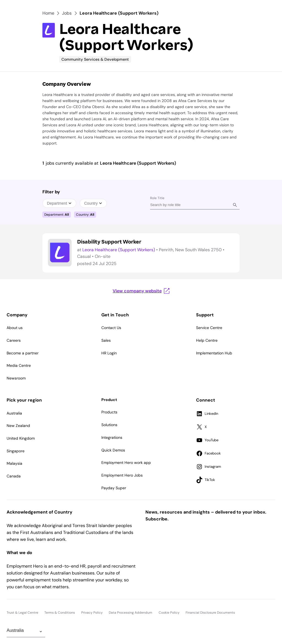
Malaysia (14, 463)
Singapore (16, 451)
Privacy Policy (92, 613)
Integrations (112, 437)
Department (59, 203)
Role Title (157, 198)
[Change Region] (26, 632)
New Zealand (18, 426)
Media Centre (19, 365)
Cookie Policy (169, 613)
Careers (14, 340)
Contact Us (111, 328)
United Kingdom (21, 438)
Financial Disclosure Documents (210, 613)
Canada (14, 476)
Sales (106, 340)
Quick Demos (113, 450)
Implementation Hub (214, 353)
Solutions (109, 425)
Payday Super (114, 488)
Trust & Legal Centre (22, 613)
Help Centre (207, 340)
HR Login (109, 353)
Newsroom (16, 378)
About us (15, 328)
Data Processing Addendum (131, 613)
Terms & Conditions (60, 613)
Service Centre (209, 328)
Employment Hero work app (126, 463)
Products (109, 412)
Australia (14, 413)
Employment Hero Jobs (122, 475)
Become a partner (23, 353)
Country (93, 203)
